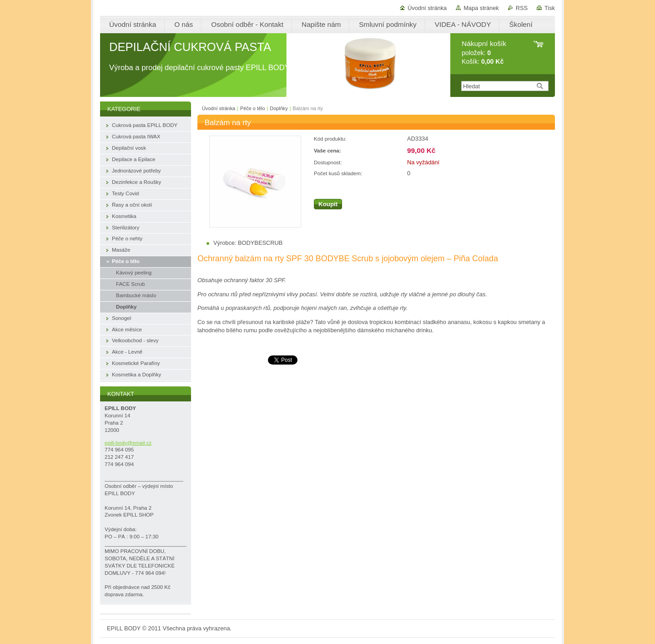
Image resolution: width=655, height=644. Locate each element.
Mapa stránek (481, 8)
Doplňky (279, 108)
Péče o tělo (252, 108)
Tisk (550, 8)
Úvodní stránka (427, 8)
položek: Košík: (484, 53)
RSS (522, 8)
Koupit (328, 204)
